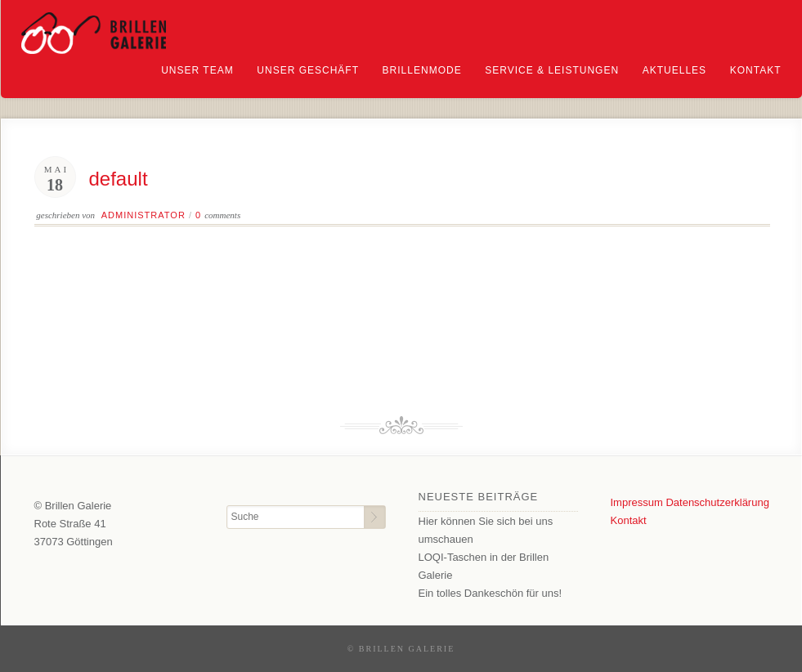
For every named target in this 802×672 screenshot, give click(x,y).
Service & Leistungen (552, 70)
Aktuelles (674, 70)
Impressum (637, 502)
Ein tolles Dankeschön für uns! (491, 593)
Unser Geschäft (308, 70)
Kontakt (756, 70)
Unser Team (197, 70)
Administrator (143, 215)
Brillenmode (422, 70)
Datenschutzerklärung (717, 502)
